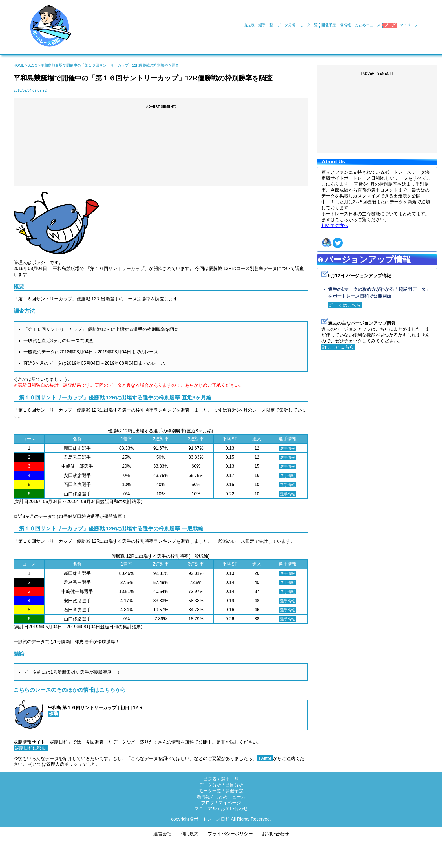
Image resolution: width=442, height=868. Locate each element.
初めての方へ (335, 226)
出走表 (249, 25)
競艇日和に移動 (31, 748)
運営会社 (162, 834)
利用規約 (189, 834)
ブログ (390, 25)
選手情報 (285, 448)
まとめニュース (368, 25)
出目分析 (234, 785)
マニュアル (205, 809)
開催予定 (329, 25)
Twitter (265, 758)
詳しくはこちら (345, 305)
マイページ (409, 25)
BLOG (32, 65)
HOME (19, 65)
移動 (54, 714)
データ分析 (286, 25)
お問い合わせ (234, 809)
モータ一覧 (309, 25)
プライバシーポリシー (230, 834)
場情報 (345, 25)
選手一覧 (266, 25)
